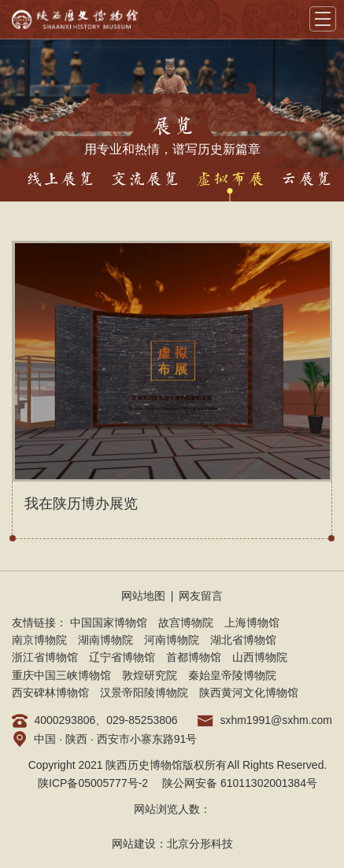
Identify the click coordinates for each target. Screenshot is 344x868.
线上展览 (60, 179)
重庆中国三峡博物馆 (61, 675)
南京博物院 (39, 640)
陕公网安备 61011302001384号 (240, 783)
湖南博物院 (105, 640)
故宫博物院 (186, 622)
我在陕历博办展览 (81, 504)
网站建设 (134, 844)
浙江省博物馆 (45, 657)
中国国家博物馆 (109, 622)
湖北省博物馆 (243, 640)
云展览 (306, 179)
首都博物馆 (194, 657)
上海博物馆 (252, 622)
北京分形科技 (200, 844)
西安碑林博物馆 (50, 693)
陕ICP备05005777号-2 (93, 783)
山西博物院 (260, 657)
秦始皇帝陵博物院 (232, 675)
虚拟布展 (230, 179)
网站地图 (143, 596)
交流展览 (145, 179)
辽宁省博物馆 (122, 657)
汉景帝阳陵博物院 (144, 693)
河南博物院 (172, 640)
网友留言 (201, 596)
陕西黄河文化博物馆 (249, 693)
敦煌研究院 (150, 675)
